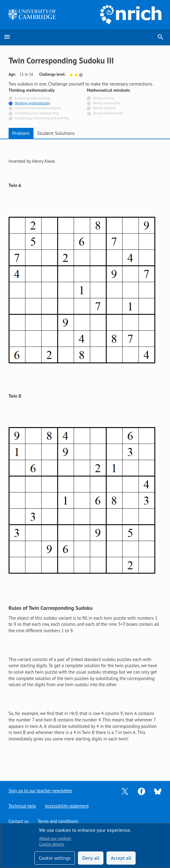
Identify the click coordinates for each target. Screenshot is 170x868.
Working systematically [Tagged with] (33, 103)
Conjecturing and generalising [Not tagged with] (38, 108)
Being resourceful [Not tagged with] (107, 103)
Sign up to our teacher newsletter (41, 790)
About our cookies (55, 838)
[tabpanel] (85, 455)
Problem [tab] (21, 133)
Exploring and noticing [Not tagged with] (33, 98)
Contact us (19, 821)
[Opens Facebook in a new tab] (141, 791)
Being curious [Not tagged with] (104, 98)
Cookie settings (55, 858)
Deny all (91, 858)
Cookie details (51, 844)
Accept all (121, 858)
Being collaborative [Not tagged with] (108, 113)
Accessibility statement (67, 806)
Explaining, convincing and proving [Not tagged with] (42, 118)
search (160, 37)
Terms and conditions (58, 821)
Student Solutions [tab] (56, 133)
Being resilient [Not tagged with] (104, 108)
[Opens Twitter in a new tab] (125, 791)
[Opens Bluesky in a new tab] (158, 791)
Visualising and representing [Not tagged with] (37, 113)
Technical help (22, 806)
